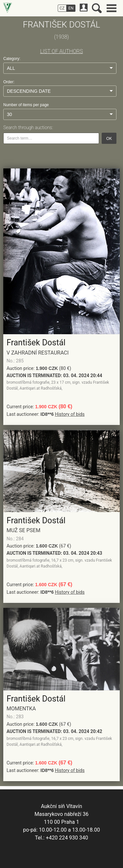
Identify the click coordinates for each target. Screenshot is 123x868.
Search (97, 8)
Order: (9, 82)
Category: (12, 59)
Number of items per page (26, 105)
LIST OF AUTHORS (61, 51)
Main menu (112, 8)
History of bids (70, 414)
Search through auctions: (28, 127)
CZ (62, 8)
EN (71, 8)
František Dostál (36, 343)
